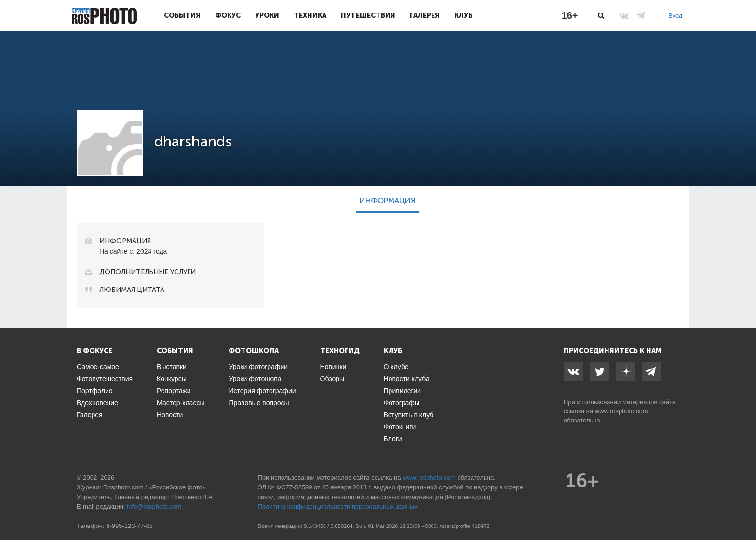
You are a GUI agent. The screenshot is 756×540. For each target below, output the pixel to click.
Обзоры (332, 379)
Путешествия (368, 15)
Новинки (333, 367)
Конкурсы (172, 379)
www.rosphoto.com (621, 411)
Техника (310, 15)
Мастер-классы (181, 403)
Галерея (425, 15)
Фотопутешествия (105, 379)
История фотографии (262, 391)
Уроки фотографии (258, 367)
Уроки (267, 15)
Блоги (393, 439)
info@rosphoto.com (154, 507)
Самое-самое (98, 367)
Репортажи (174, 391)
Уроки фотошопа (255, 379)
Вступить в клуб (409, 415)
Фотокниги (400, 427)
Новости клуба (407, 379)
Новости (170, 415)
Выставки (172, 367)
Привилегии (403, 391)
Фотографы (402, 403)
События (182, 15)
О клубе (396, 367)
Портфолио (95, 391)
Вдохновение (97, 403)
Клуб (463, 15)
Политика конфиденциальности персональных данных (338, 507)
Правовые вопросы (259, 403)
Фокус (228, 15)
